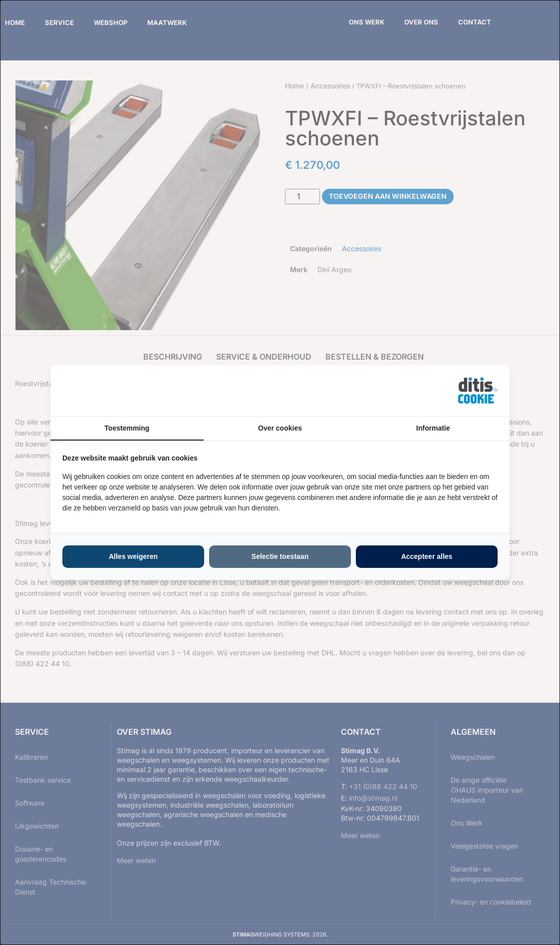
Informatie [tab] (433, 428)
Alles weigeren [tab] (133, 556)
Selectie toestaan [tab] (280, 556)
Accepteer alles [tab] (427, 556)
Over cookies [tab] (280, 428)
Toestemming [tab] (127, 428)
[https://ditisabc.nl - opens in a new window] (478, 391)
